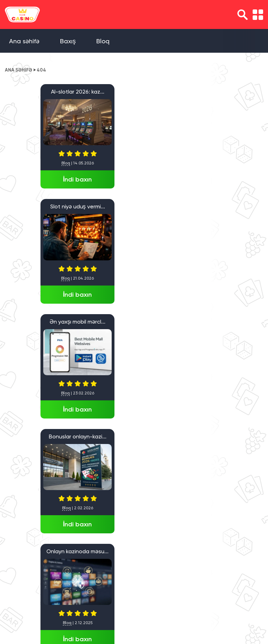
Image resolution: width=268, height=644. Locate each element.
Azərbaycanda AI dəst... (133, 322)
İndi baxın (42, 179)
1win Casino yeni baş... (225, 322)
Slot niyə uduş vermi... (133, 92)
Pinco (42, 436)
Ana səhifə (24, 41)
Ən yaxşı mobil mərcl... (225, 92)
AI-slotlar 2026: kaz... (42, 92)
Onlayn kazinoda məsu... (133, 206)
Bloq (103, 41)
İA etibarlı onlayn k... (42, 322)
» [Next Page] (25, 584)
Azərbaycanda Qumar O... (225, 206)
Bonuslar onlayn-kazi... (42, 206)
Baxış (68, 41)
